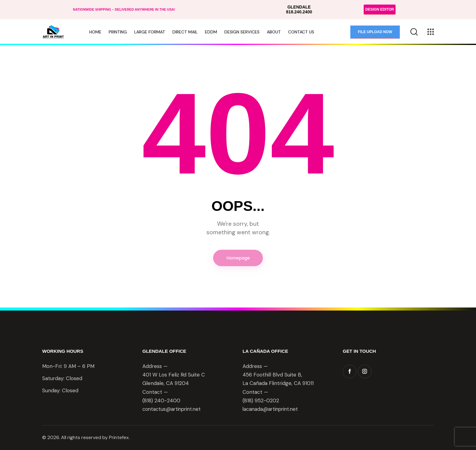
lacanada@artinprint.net (272, 410)
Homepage (238, 258)
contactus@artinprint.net (173, 410)
